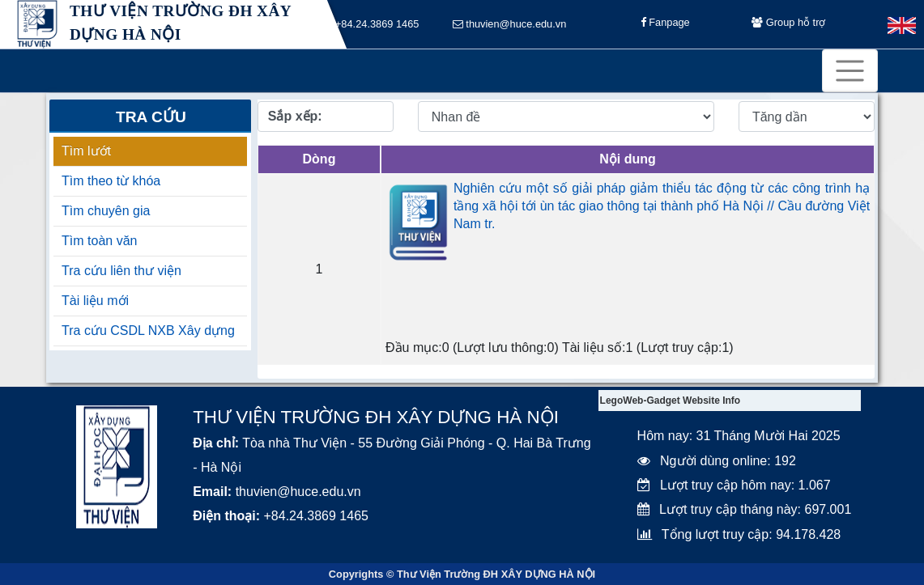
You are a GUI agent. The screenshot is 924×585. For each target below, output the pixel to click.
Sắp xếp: (295, 116)
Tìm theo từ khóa (111, 181)
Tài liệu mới (95, 301)
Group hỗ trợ (788, 25)
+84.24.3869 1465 (371, 25)
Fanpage (665, 25)
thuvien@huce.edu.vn (510, 25)
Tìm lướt (86, 151)
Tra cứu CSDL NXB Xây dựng (148, 331)
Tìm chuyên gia (106, 211)
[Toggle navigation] (850, 71)
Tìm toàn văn (99, 241)
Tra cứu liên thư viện (121, 271)
